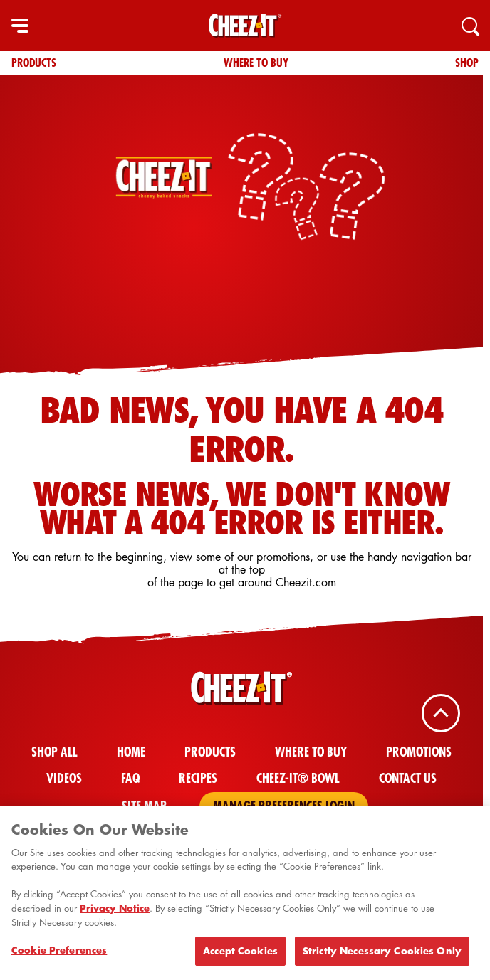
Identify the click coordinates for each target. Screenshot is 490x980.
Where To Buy (256, 63)
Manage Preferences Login (284, 806)
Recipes (198, 778)
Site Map (144, 806)
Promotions (419, 752)
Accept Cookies (240, 954)
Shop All (54, 752)
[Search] (470, 26)
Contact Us (408, 778)
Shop (467, 63)
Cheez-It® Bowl (298, 778)
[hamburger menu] (20, 26)
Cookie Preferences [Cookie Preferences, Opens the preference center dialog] (59, 954)
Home (131, 752)
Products (34, 63)
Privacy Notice (115, 912)
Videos (64, 778)
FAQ (130, 778)
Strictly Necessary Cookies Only (382, 954)
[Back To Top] (441, 713)
